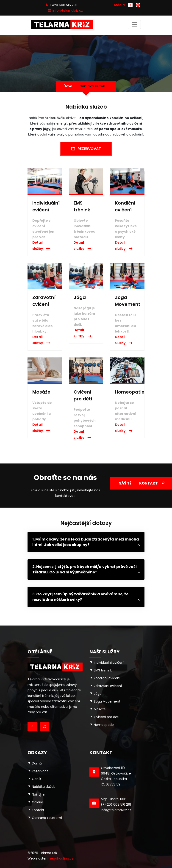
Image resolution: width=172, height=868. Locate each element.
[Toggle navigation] (134, 24)
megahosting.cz (60, 858)
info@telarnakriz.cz (68, 11)
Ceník (36, 779)
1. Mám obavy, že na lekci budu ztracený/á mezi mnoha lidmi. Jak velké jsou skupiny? (86, 542)
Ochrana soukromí (47, 818)
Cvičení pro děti (107, 717)
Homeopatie (130, 392)
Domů (37, 763)
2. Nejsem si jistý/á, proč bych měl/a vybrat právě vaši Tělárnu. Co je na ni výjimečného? (85, 569)
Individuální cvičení (109, 663)
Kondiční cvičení (107, 678)
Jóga (80, 297)
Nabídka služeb (92, 86)
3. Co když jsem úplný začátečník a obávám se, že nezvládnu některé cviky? (80, 597)
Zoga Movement (107, 701)
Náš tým (39, 794)
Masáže (41, 392)
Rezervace (40, 771)
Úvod (68, 86)
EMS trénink (103, 670)
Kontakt (38, 810)
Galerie (37, 802)
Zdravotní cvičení (108, 686)
